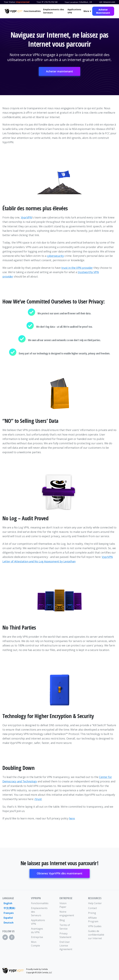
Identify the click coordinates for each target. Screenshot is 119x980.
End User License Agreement (66, 946)
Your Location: (72, 2)
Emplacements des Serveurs (54, 11)
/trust (38, 799)
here (72, 818)
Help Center (95, 903)
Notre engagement (67, 914)
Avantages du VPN (37, 930)
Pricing (92, 913)
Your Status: (10, 2)
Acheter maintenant (59, 71)
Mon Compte (36, 944)
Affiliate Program (93, 920)
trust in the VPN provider (77, 268)
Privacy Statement (65, 935)
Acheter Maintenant (103, 11)
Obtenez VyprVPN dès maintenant (60, 873)
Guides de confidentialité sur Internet (95, 935)
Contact (93, 908)
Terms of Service (65, 927)
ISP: (101, 2)
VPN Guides (95, 926)
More (86, 11)
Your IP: (40, 2)
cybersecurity (55, 256)
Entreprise (37, 937)
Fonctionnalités (32, 11)
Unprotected (23, 2)
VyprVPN (26, 217)
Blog (62, 920)
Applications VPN (74, 11)
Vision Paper (63, 905)
